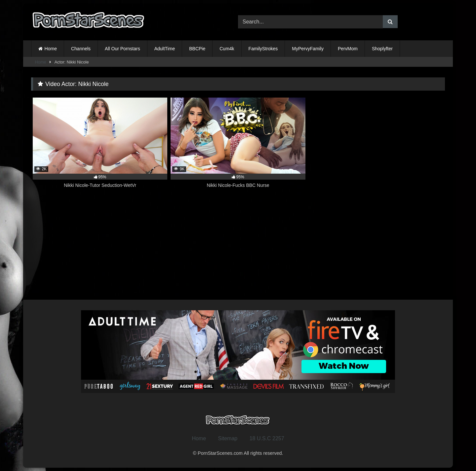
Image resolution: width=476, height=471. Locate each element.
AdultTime (165, 49)
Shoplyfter (382, 49)
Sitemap (228, 438)
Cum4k (227, 49)
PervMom (348, 49)
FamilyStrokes (263, 49)
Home (51, 49)
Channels (81, 49)
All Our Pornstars (122, 49)
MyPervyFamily (308, 49)
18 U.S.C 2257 (267, 438)
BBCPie (197, 49)
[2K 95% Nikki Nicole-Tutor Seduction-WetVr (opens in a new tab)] (100, 147)
